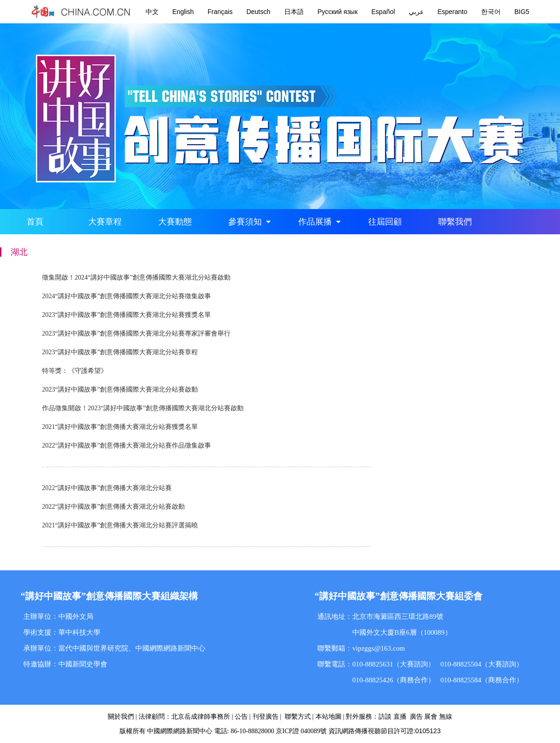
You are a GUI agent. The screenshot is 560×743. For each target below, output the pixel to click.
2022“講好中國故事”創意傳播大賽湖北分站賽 (107, 488)
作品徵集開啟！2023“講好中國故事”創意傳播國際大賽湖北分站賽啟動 (143, 408)
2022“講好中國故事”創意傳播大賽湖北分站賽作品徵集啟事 (126, 445)
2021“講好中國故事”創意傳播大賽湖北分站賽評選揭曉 (120, 525)
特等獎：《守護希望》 (75, 371)
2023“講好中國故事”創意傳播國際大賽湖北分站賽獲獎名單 (126, 315)
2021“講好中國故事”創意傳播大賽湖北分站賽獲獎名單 (120, 427)
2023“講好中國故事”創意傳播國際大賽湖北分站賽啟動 (120, 389)
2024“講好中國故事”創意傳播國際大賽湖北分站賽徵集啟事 (126, 296)
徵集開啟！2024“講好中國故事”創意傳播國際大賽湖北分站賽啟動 (136, 277)
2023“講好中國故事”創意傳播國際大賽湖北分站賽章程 (120, 352)
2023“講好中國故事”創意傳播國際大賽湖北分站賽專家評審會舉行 (136, 333)
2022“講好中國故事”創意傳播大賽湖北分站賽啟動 (113, 507)
